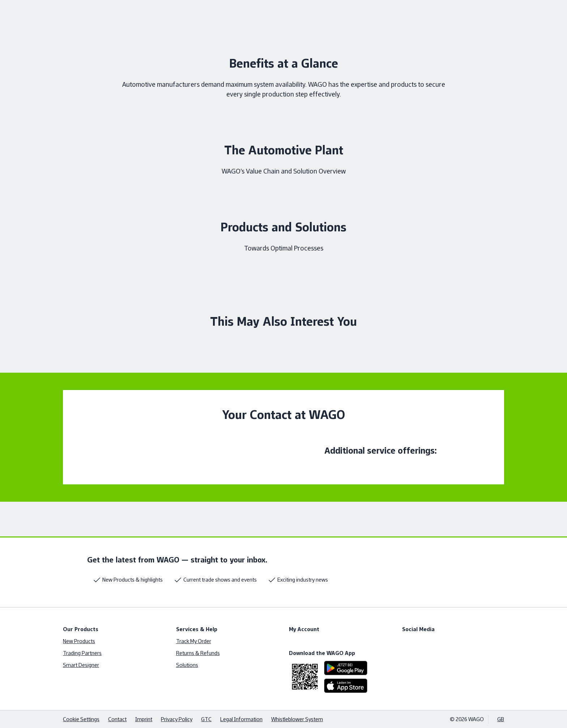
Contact (117, 719)
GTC (206, 719)
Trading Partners (82, 653)
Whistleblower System (297, 719)
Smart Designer (81, 665)
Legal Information (241, 719)
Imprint (144, 719)
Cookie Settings (81, 719)
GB (501, 719)
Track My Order (194, 641)
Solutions (187, 665)
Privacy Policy (177, 719)
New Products (79, 641)
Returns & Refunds (198, 653)
